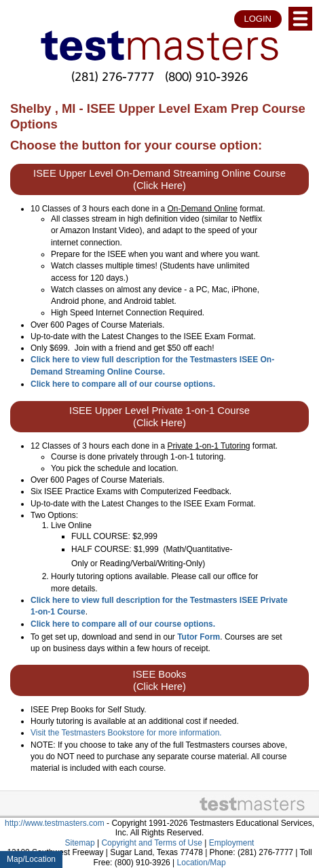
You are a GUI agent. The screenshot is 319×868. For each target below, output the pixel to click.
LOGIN (258, 19)
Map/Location (31, 859)
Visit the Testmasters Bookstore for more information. (126, 733)
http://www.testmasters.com (55, 823)
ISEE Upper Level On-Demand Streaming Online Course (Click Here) (159, 179)
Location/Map (202, 863)
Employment (232, 843)
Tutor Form (199, 637)
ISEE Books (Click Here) (160, 680)
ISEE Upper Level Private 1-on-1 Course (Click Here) (159, 417)
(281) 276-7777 (113, 76)
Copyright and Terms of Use (152, 843)
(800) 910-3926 (206, 76)
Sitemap (80, 843)
